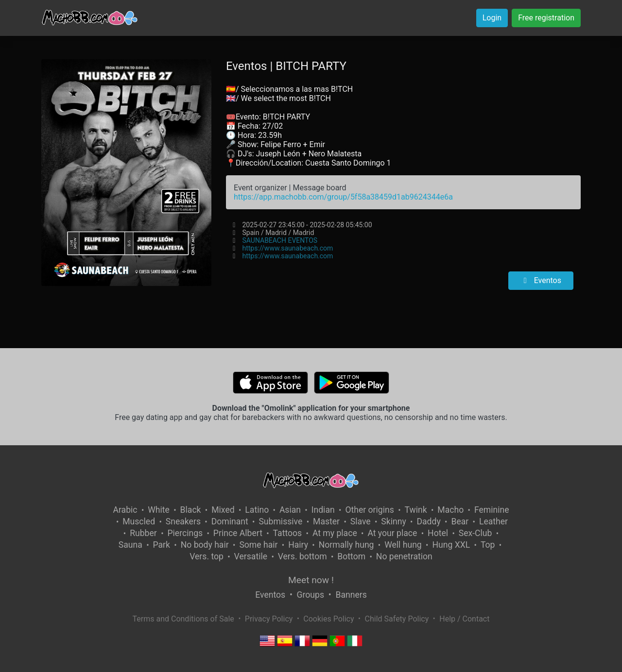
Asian (290, 510)
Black (191, 510)
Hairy (298, 545)
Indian (323, 510)
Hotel (438, 533)
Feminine (492, 510)
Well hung (403, 545)
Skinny (393, 521)
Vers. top (207, 556)
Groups (311, 595)
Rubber (143, 533)
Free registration (546, 18)
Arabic (125, 510)
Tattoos (288, 533)
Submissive (280, 521)
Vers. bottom (302, 556)
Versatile (251, 556)
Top (488, 545)
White (159, 510)
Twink (416, 510)
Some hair (258, 545)
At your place (392, 533)
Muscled (139, 521)
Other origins (369, 510)
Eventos (541, 280)
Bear (460, 521)
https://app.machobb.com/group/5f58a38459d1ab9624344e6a (343, 197)
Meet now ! (311, 580)
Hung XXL (451, 545)
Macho (450, 510)
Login (492, 18)
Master (326, 521)
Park (162, 545)
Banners (351, 595)
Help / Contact (464, 619)
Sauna (130, 545)
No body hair (205, 545)
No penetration (404, 556)
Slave (361, 521)
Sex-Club (475, 533)
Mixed (223, 510)
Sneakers (183, 521)
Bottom (351, 556)
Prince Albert (238, 533)
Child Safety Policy (397, 619)
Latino (257, 510)
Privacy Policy (269, 619)
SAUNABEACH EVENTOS (280, 240)
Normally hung (346, 545)
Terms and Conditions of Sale (183, 619)
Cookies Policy (328, 619)
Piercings (185, 533)
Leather (493, 521)
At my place (335, 533)
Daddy (428, 521)
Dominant (230, 521)
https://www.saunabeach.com (287, 248)
